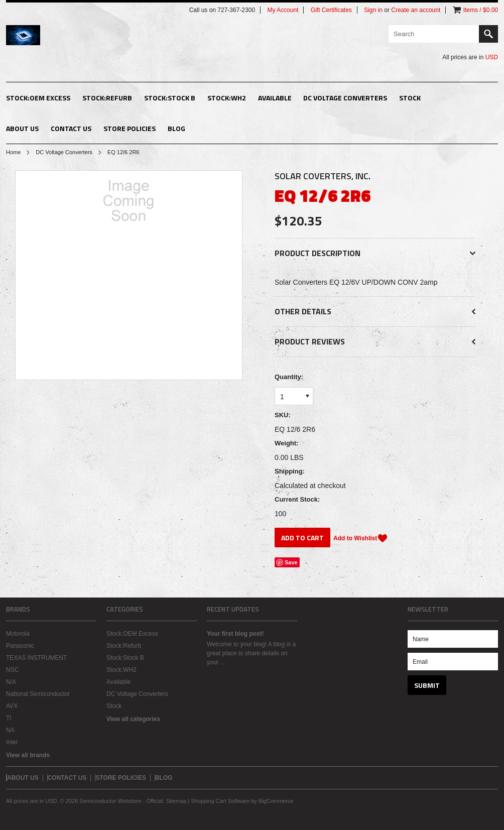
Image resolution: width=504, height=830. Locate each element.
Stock (410, 98)
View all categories (133, 719)
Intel (12, 742)
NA (10, 730)
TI (9, 718)
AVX (12, 706)
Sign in (373, 10)
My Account (283, 10)
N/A (11, 682)
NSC (12, 670)
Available (275, 98)
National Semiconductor (38, 694)
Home (13, 152)
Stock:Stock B (170, 98)
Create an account (416, 10)
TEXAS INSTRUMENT (36, 658)
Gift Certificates (331, 10)
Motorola (18, 634)
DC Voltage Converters (345, 98)
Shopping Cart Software (220, 801)
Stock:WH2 (227, 98)
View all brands (28, 755)
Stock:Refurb (107, 98)
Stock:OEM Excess (38, 98)
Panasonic (20, 646)
